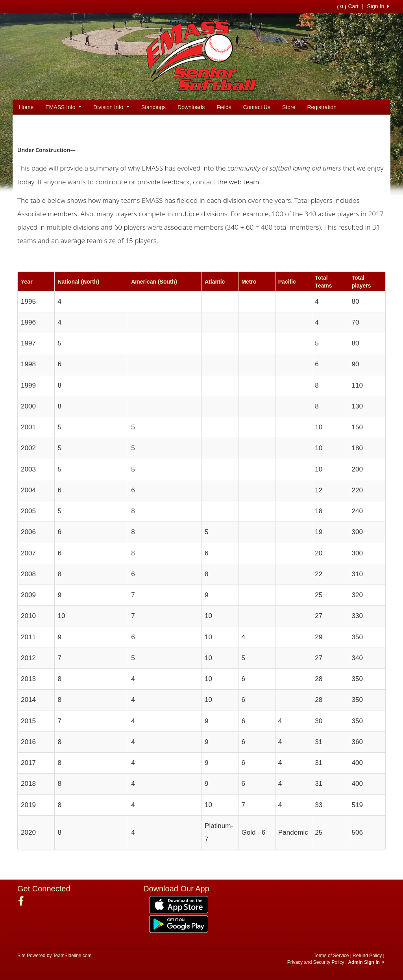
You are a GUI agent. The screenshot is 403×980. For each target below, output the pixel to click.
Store (289, 107)
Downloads (191, 107)
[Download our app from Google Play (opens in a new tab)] (179, 924)
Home (26, 107)
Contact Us (257, 107)
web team (244, 182)
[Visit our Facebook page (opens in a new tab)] (24, 901)
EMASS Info (63, 107)
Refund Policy (367, 956)
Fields (224, 107)
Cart (348, 6)
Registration (322, 107)
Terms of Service (331, 956)
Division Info (111, 107)
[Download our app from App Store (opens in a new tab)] (179, 904)
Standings (153, 107)
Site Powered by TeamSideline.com (55, 956)
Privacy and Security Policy (316, 962)
